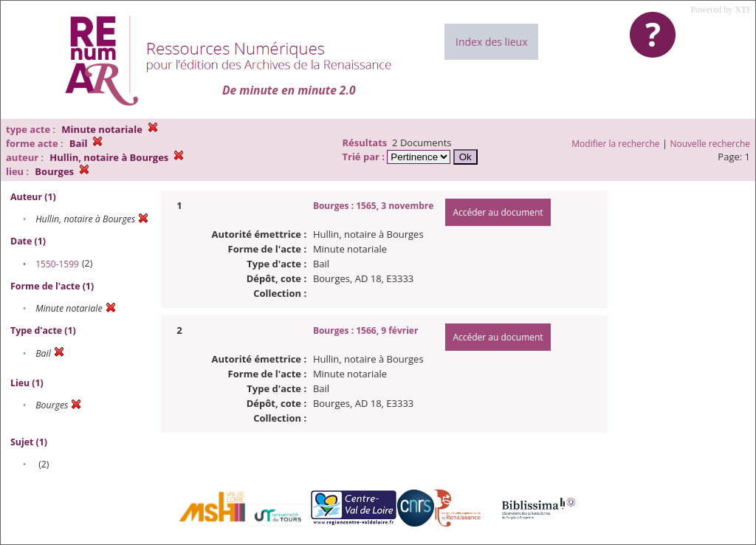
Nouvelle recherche (711, 144)
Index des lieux (491, 42)
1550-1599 (57, 264)
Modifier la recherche (615, 144)
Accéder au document (498, 212)
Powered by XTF (721, 10)
